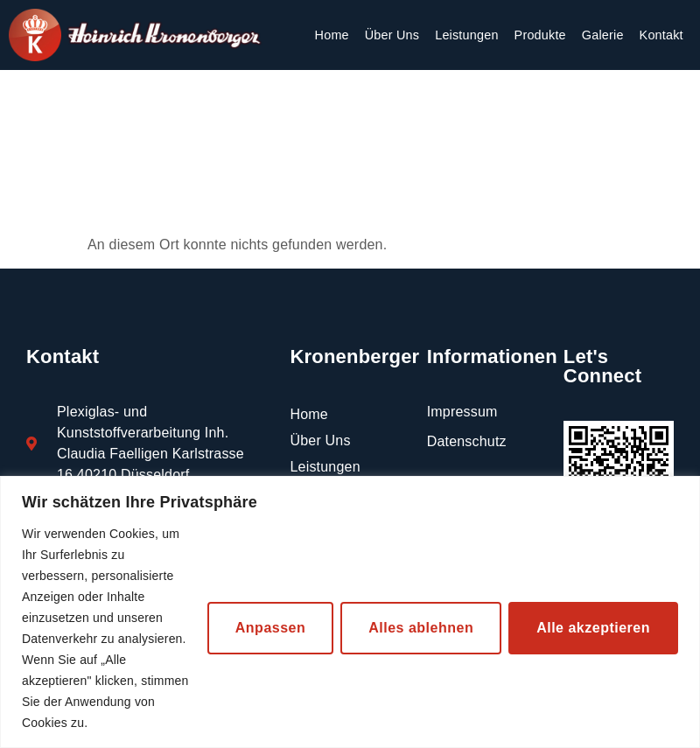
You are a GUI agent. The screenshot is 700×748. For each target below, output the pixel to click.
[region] (350, 612)
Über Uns (392, 35)
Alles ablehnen (421, 628)
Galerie (603, 35)
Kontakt (661, 35)
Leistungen (466, 35)
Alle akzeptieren (593, 628)
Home (332, 35)
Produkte (540, 35)
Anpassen (270, 628)
